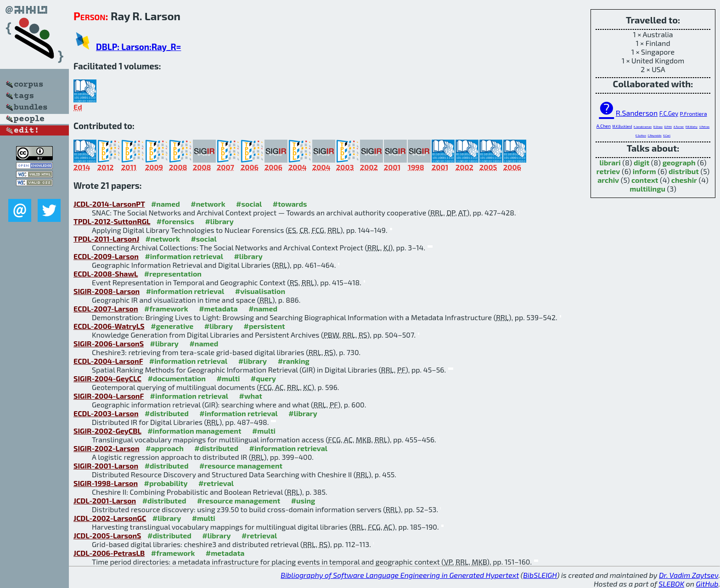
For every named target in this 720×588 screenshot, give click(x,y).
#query (263, 378)
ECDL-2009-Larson (106, 256)
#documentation (176, 378)
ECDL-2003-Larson (106, 413)
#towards (290, 204)
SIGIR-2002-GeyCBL (107, 431)
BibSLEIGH (540, 575)
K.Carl (667, 135)
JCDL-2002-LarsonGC (110, 518)
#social (249, 204)
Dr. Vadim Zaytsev (689, 575)
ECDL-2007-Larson (106, 308)
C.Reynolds (655, 135)
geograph (679, 162)
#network (208, 204)
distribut (684, 171)
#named (166, 204)
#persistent (264, 326)
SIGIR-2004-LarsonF (109, 396)
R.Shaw (658, 127)
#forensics (175, 221)
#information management (194, 431)
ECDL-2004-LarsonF (108, 361)
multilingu (647, 189)
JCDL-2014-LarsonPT (109, 204)
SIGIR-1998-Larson (106, 483)
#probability (166, 483)
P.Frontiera (694, 113)
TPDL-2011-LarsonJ (106, 239)
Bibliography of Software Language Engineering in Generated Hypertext (400, 575)
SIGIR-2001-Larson (106, 466)
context (645, 180)
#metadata (218, 308)
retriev (608, 171)
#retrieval (216, 483)
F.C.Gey (669, 113)
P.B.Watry (692, 127)
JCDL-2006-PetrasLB (109, 553)
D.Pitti (668, 127)
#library (219, 221)
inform (644, 171)
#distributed (167, 413)
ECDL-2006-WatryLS (109, 326)
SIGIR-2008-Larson (107, 291)
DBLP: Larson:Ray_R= (138, 47)
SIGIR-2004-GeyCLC (107, 378)
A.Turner (679, 127)
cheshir (684, 180)
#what (251, 396)
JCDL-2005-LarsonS (107, 535)
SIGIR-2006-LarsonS (109, 343)
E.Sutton (641, 135)
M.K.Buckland (622, 126)
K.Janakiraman (643, 127)
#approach (165, 448)
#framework (166, 308)
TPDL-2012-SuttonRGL (112, 221)
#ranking (294, 361)
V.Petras (705, 127)
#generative (172, 326)
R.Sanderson (637, 113)
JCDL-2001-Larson (105, 500)
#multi (228, 378)
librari (610, 162)
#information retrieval (184, 256)
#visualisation (260, 291)
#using (303, 500)
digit (641, 162)
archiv (608, 180)
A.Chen (604, 126)
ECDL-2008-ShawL (106, 274)
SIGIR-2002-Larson (107, 448)
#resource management (241, 466)
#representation (173, 274)
